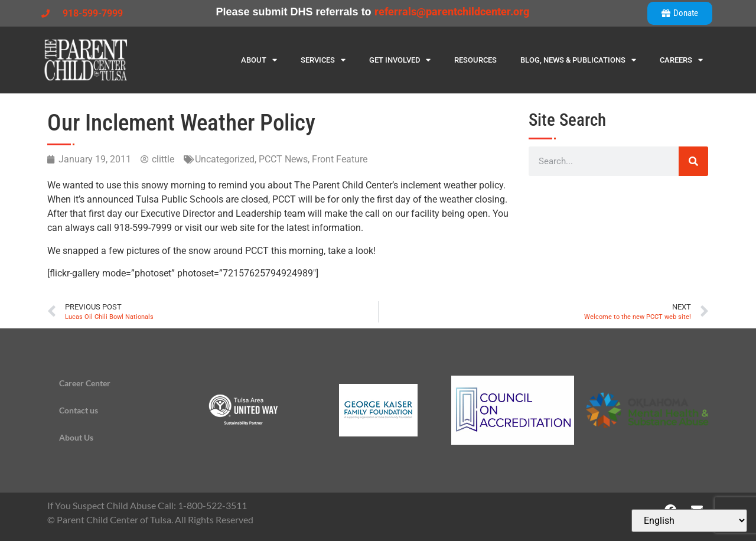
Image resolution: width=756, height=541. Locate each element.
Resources (475, 60)
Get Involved (400, 60)
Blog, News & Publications (578, 60)
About (259, 60)
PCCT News (283, 159)
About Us (76, 437)
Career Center (85, 383)
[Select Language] (689, 521)
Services (323, 60)
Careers (681, 60)
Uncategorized (225, 159)
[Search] (693, 161)
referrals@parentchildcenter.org (452, 12)
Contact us (79, 410)
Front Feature (340, 159)
